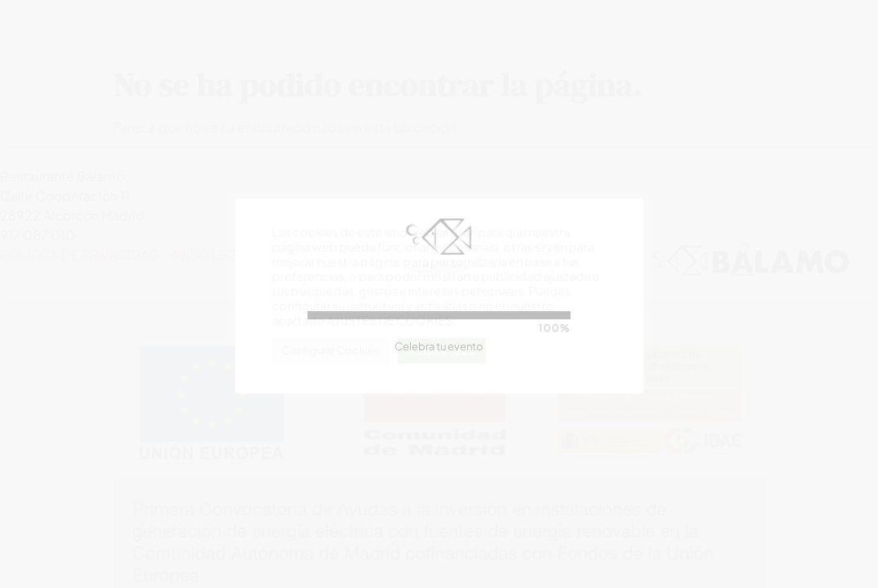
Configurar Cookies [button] (331, 350)
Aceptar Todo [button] (442, 350)
